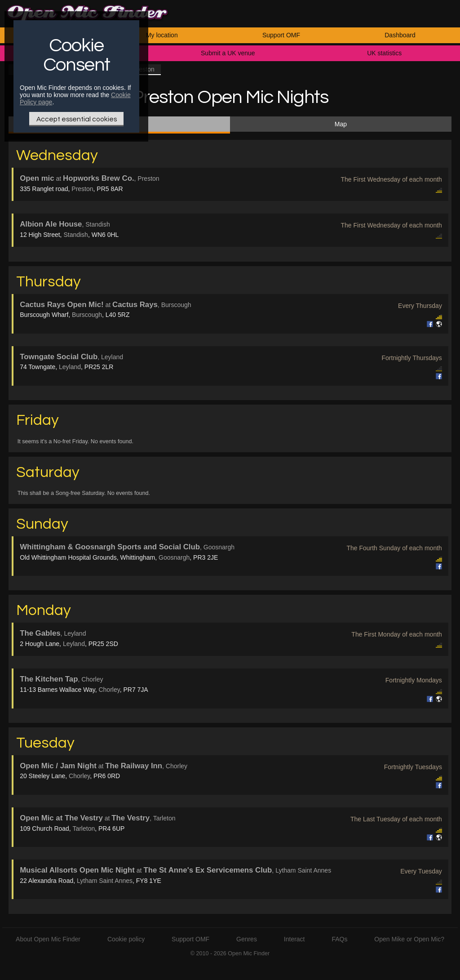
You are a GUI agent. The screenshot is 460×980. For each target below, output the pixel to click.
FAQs (339, 939)
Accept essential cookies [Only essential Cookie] (77, 119)
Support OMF (281, 35)
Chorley (109, 690)
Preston (82, 189)
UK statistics (384, 53)
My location (162, 35)
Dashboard (400, 35)
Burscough (87, 315)
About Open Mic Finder (48, 939)
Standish (75, 235)
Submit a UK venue (228, 53)
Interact (294, 939)
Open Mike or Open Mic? (409, 939)
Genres (247, 939)
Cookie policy (126, 939)
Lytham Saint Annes (105, 881)
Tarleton (84, 829)
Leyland (70, 367)
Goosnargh (174, 557)
